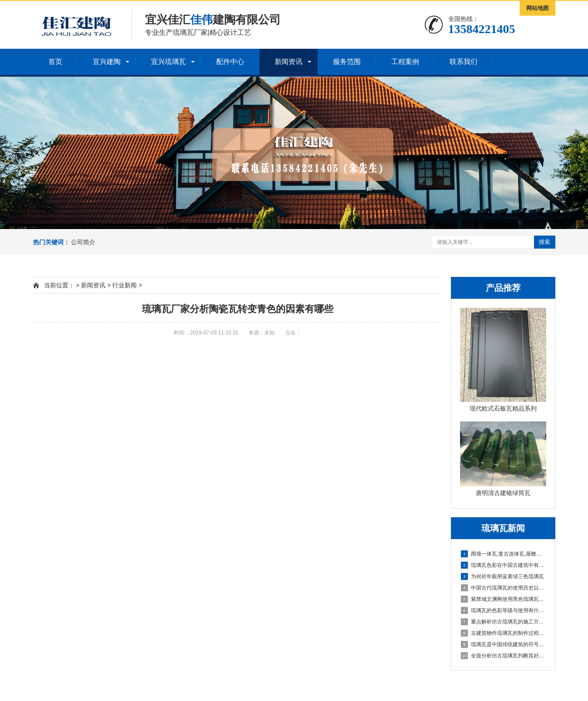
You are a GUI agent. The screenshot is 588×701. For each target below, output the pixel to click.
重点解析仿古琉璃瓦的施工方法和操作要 (504, 622)
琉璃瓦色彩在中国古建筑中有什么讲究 (504, 565)
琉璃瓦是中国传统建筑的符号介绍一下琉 (504, 644)
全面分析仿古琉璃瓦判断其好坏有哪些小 (504, 656)
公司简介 (83, 242)
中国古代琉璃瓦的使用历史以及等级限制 (504, 588)
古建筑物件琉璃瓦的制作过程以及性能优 (504, 633)
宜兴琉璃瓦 (168, 62)
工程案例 (405, 62)
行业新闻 (124, 285)
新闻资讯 (289, 62)
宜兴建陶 (107, 62)
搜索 (544, 242)
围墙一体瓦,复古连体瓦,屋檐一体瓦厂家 (504, 554)
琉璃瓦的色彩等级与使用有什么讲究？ (504, 610)
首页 (55, 62)
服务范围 (347, 62)
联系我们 (464, 62)
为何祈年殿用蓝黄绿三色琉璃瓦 (502, 576)
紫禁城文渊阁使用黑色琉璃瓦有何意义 (504, 599)
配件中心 (230, 62)
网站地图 (538, 8)
